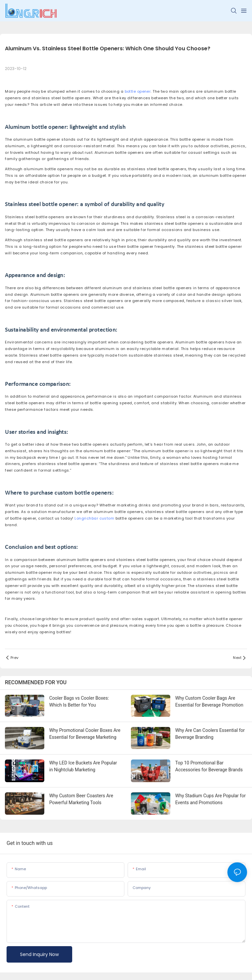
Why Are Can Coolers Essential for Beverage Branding (210, 734)
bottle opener (138, 91)
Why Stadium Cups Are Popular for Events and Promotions (210, 799)
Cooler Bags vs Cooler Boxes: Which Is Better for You (79, 701)
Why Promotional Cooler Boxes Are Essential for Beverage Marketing (85, 734)
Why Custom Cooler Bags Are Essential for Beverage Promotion (209, 701)
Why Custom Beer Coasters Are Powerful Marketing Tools (81, 799)
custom (107, 518)
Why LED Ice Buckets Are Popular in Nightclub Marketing (83, 766)
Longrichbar (86, 518)
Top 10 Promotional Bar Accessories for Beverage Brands (209, 766)
